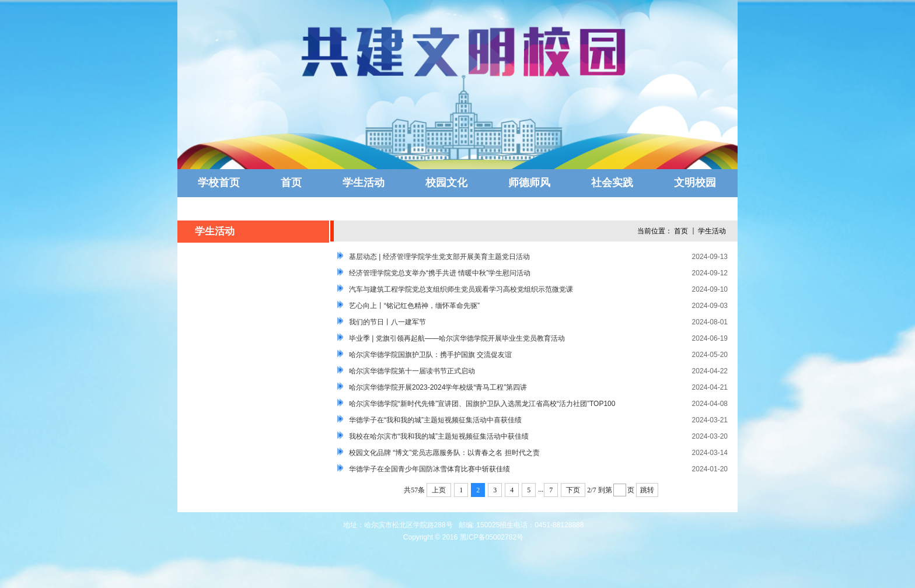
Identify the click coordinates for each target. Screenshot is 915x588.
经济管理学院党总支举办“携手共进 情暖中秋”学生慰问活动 (440, 273)
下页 (573, 490)
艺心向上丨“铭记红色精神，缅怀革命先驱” (414, 306)
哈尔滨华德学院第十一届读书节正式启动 (412, 371)
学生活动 (712, 231)
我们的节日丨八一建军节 (387, 322)
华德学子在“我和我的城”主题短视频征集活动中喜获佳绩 (435, 420)
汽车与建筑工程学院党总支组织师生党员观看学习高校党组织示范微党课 (461, 289)
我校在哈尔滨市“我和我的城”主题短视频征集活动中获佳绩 (439, 436)
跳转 (647, 490)
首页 (681, 231)
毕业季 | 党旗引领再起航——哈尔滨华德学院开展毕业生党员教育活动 (457, 338)
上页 (439, 490)
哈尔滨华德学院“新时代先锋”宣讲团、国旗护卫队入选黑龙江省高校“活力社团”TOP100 (482, 404)
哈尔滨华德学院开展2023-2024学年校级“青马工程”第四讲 (438, 387)
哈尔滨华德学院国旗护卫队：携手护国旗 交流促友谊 (430, 355)
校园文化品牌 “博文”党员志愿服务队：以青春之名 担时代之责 (444, 453)
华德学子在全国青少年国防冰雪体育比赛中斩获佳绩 (429, 469)
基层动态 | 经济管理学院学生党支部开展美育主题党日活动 (439, 257)
